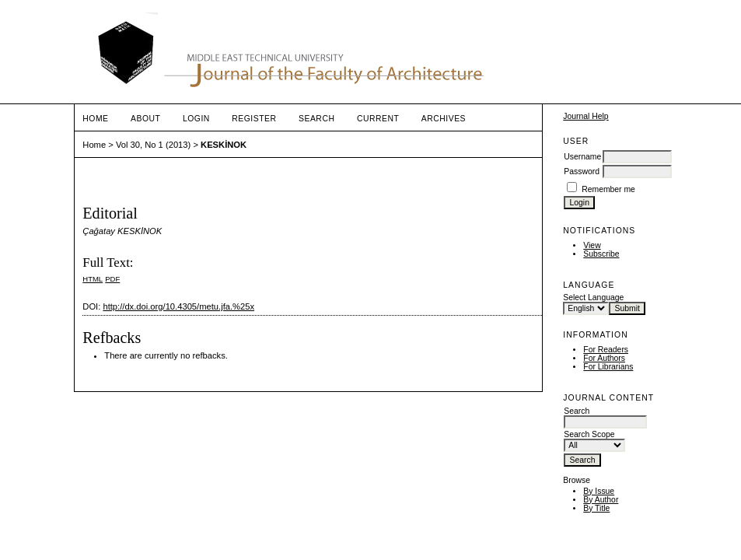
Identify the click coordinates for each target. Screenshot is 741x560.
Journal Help (585, 116)
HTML (93, 279)
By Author (601, 500)
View (592, 245)
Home (95, 119)
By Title (596, 508)
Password (582, 171)
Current (378, 119)
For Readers (606, 350)
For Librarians (608, 367)
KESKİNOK (224, 145)
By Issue (599, 491)
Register (254, 119)
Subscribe (601, 254)
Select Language (593, 297)
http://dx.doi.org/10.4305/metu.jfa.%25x (178, 306)
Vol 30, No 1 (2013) (153, 145)
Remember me (608, 189)
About (145, 119)
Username (582, 157)
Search (316, 119)
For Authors (604, 358)
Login (196, 119)
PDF (112, 279)
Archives (444, 119)
